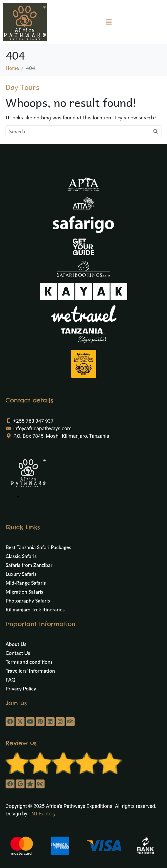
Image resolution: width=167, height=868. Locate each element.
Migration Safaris (24, 592)
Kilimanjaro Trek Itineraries (35, 609)
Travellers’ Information (30, 671)
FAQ (11, 680)
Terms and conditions (29, 662)
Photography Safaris (28, 601)
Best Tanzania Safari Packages (38, 547)
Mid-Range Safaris (26, 583)
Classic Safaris (21, 556)
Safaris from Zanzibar (29, 565)
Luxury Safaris (21, 574)
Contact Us (18, 653)
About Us (16, 644)
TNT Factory (42, 814)
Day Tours (22, 87)
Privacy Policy (21, 689)
